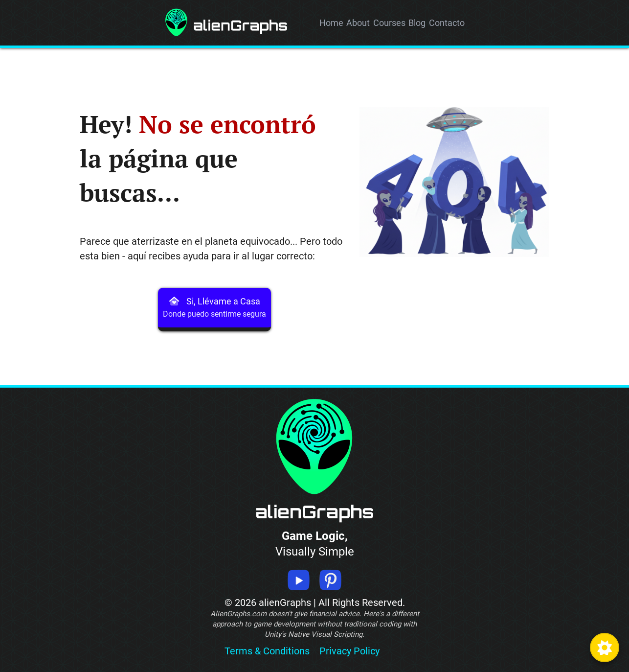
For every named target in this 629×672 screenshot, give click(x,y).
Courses (389, 23)
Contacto (447, 23)
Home (331, 23)
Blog (417, 23)
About (358, 23)
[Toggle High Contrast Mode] (605, 648)
